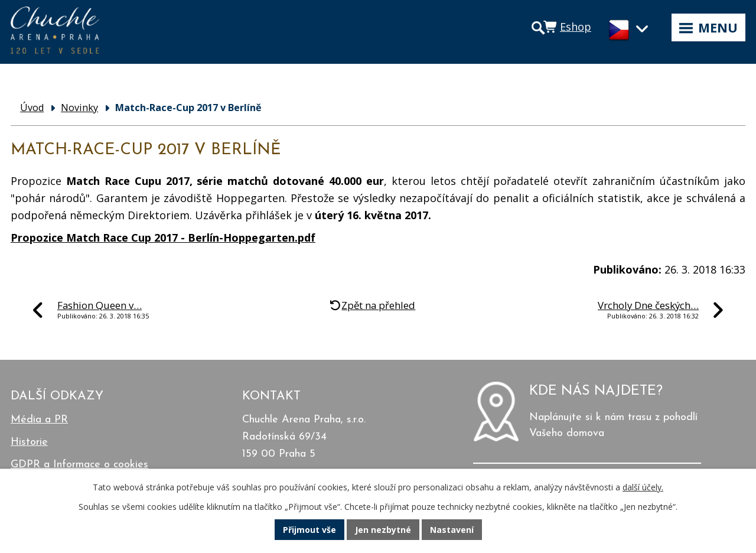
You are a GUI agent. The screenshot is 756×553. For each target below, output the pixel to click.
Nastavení (452, 530)
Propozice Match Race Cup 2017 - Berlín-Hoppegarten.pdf (163, 238)
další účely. (643, 487)
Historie (29, 442)
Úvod (32, 108)
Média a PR (39, 420)
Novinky (79, 108)
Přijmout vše (309, 530)
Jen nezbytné (383, 530)
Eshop (576, 27)
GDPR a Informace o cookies (79, 465)
